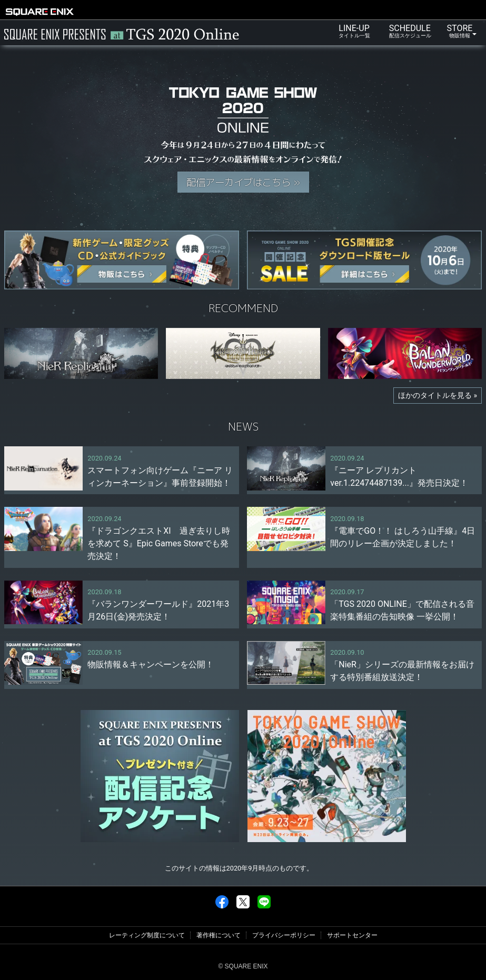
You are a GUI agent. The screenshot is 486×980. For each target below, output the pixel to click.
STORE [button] (458, 31)
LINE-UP (354, 31)
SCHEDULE (410, 31)
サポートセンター (352, 935)
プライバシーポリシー (284, 935)
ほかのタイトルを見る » (438, 395)
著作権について (219, 935)
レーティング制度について (147, 935)
